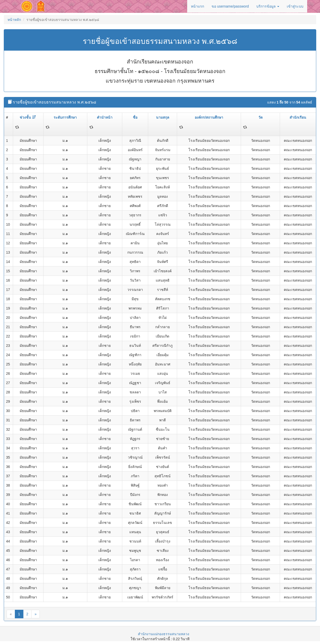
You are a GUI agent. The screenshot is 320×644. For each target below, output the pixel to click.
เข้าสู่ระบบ (295, 6)
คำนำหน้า (105, 117)
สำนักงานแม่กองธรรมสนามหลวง (164, 634)
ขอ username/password (230, 6)
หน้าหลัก (14, 20)
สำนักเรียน (298, 117)
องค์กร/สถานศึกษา (209, 117)
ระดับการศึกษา (65, 117)
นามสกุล (163, 117)
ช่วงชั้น (28, 117)
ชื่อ (135, 117)
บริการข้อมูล (268, 6)
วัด (261, 117)
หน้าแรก (197, 6)
